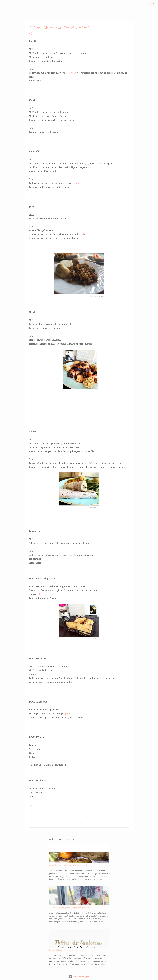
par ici (68, 714)
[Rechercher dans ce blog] (143, 3)
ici (87, 163)
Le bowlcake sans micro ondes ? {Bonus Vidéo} (68, 865)
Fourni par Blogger (79, 977)
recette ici (71, 73)
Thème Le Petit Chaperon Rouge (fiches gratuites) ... (70, 908)
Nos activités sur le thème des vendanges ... (67, 950)
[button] (30, 34)
